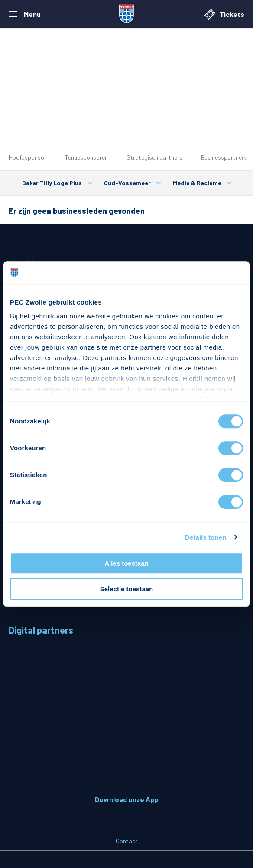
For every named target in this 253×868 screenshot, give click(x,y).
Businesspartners (224, 157)
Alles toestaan (126, 563)
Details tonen (206, 537)
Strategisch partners (154, 157)
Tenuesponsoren (86, 157)
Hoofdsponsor (28, 157)
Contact (127, 841)
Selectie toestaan (127, 589)
